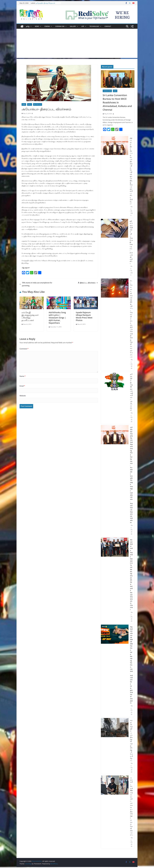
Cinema (47, 26)
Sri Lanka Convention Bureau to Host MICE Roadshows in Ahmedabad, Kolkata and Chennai (117, 102)
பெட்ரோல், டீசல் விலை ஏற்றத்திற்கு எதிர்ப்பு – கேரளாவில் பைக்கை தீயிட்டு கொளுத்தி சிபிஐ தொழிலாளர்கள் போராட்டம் (131, 319)
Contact (108, 26)
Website (23, 396)
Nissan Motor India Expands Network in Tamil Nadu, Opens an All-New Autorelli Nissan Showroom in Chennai (131, 575)
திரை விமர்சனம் (38, 104)
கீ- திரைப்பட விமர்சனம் (88, 283)
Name (23, 376)
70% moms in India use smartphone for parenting (36, 284)
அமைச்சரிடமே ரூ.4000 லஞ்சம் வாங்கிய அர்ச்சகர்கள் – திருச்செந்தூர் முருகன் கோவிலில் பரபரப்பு (131, 806)
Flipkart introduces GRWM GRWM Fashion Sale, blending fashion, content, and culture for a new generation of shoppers (131, 665)
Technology (94, 26)
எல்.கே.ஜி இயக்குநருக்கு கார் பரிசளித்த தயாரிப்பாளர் (30, 316)
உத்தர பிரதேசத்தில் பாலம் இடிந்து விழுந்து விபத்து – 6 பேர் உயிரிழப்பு (131, 740)
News (37, 26)
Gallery (73, 26)
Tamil (24, 104)
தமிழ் (28, 26)
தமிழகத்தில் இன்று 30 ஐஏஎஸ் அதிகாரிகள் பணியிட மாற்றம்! (46, 4)
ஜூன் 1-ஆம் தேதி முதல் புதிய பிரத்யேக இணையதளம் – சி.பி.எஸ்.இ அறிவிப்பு (131, 242)
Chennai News (107, 91)
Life (83, 26)
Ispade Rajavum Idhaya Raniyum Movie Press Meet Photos (84, 316)
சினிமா (30, 104)
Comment (24, 349)
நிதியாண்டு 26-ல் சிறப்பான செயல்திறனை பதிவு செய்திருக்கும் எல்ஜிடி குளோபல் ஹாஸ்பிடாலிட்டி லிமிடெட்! (131, 171)
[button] (31, 26)
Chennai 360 (60, 26)
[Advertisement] (77, 44)
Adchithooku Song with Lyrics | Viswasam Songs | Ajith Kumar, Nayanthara (57, 318)
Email (22, 386)
